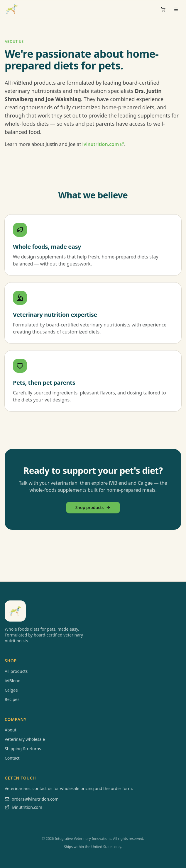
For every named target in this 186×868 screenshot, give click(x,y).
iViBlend (13, 681)
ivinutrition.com (103, 144)
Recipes (12, 699)
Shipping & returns (23, 749)
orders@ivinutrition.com (32, 799)
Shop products (93, 507)
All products (16, 671)
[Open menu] (176, 9)
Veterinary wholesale (25, 739)
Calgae (11, 690)
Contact (12, 758)
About (11, 730)
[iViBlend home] (12, 9)
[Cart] (163, 9)
